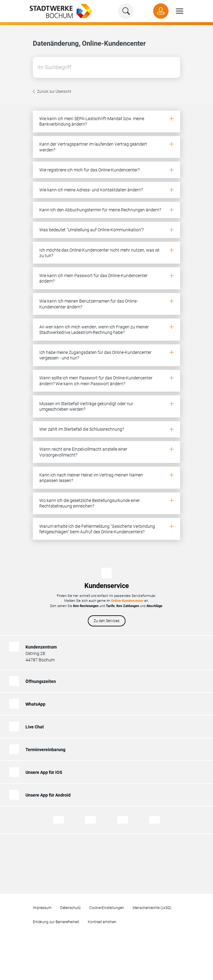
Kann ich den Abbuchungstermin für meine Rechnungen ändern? (100, 210)
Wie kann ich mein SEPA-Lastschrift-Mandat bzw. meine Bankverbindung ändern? (92, 121)
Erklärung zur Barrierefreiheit (56, 922)
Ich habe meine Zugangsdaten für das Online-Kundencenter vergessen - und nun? (95, 355)
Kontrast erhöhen (102, 922)
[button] (176, 11)
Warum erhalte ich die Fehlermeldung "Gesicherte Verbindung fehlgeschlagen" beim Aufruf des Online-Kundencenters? (97, 529)
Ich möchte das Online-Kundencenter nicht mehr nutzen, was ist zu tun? (99, 253)
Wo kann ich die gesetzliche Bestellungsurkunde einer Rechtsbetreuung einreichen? (90, 503)
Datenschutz (70, 908)
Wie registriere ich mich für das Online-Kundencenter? (89, 170)
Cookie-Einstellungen (107, 908)
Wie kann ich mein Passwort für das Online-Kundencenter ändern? (93, 278)
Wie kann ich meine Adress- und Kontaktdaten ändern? (91, 190)
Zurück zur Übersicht (54, 92)
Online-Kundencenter (127, 601)
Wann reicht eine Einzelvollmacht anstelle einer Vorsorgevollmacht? (83, 452)
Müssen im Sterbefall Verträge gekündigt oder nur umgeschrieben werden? (86, 406)
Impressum (42, 908)
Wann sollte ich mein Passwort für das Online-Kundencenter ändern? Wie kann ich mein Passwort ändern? (96, 381)
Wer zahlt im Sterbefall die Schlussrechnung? (82, 429)
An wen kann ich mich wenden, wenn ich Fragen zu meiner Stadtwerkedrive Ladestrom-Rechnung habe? (94, 330)
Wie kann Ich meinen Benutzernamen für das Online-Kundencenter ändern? (89, 304)
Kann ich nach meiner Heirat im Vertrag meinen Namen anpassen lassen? (91, 478)
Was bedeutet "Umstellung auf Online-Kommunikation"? (91, 230)
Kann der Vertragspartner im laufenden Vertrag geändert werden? (93, 147)
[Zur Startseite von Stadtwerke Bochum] (58, 11)
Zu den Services (106, 621)
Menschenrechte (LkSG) (152, 908)
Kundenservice (107, 586)
